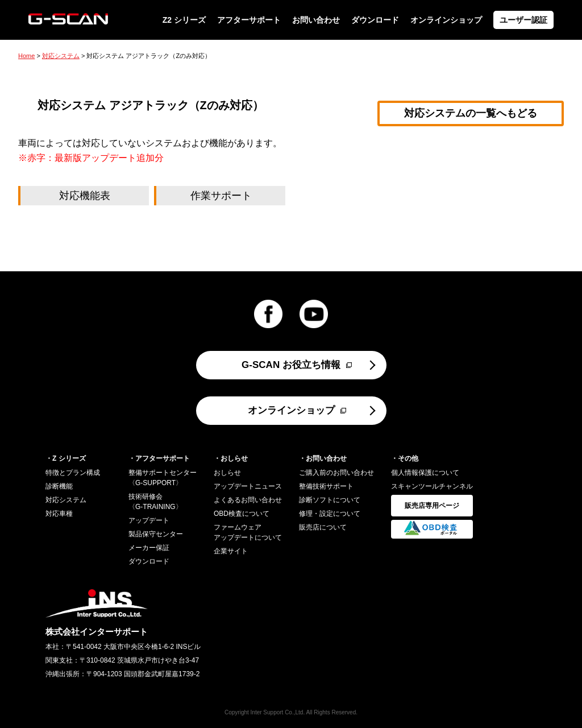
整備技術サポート (326, 486)
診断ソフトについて (330, 500)
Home (26, 56)
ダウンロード (375, 20)
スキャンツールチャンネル (432, 486)
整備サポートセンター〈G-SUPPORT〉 (163, 478)
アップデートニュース (248, 486)
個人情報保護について (425, 473)
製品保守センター (156, 534)
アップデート (149, 520)
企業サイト (231, 551)
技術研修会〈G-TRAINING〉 (155, 502)
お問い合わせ (316, 20)
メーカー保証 (149, 548)
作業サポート (221, 196)
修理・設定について (330, 514)
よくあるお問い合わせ (248, 500)
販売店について (323, 527)
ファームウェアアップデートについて (248, 532)
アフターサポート (249, 20)
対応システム (61, 56)
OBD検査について (242, 514)
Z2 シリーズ (184, 20)
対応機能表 (85, 196)
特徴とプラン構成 (73, 473)
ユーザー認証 (523, 20)
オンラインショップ (446, 20)
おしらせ (227, 473)
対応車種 (59, 514)
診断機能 (59, 486)
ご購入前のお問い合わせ (336, 473)
